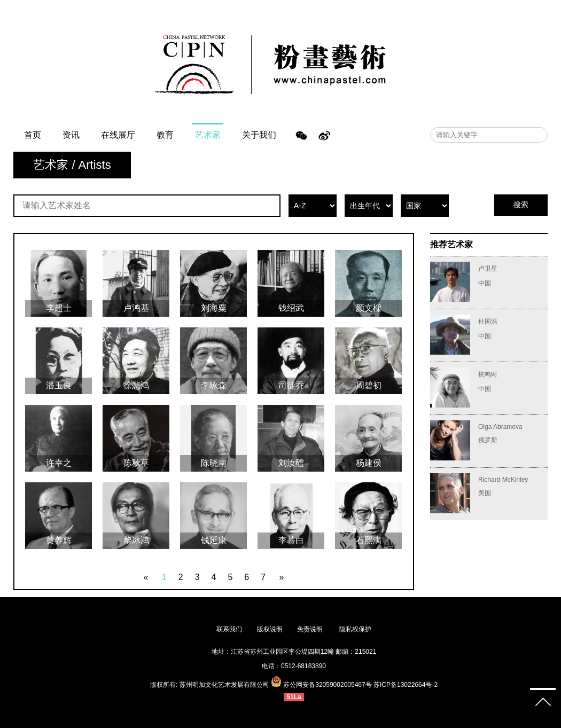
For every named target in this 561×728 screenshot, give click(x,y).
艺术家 (208, 135)
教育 (165, 135)
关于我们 (259, 135)
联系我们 (229, 629)
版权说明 (270, 629)
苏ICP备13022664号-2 (406, 685)
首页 (33, 135)
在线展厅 (118, 135)
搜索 (521, 205)
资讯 (71, 135)
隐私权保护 (355, 629)
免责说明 (311, 629)
